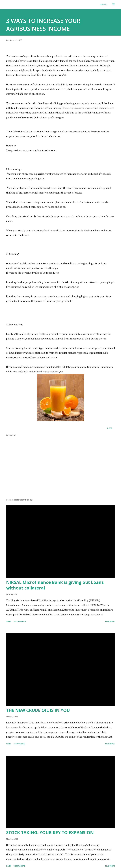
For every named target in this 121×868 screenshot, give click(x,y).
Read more (110, 621)
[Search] (103, 4)
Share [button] (109, 428)
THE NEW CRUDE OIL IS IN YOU (38, 710)
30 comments (20, 621)
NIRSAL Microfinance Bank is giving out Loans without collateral (55, 585)
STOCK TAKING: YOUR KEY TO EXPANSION (50, 833)
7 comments (19, 744)
